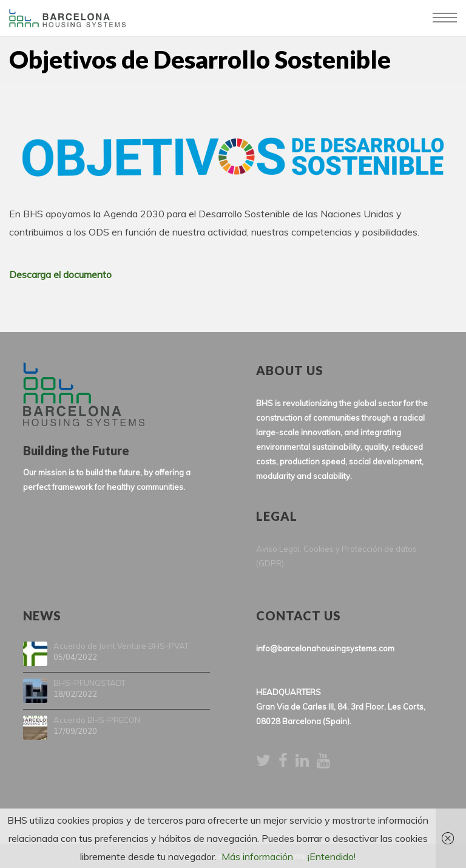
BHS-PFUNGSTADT (89, 683)
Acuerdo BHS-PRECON (97, 720)
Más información (257, 856)
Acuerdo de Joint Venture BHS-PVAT (121, 646)
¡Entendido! (332, 856)
